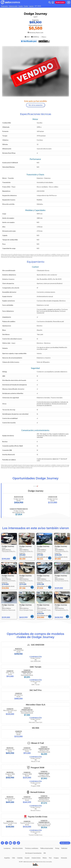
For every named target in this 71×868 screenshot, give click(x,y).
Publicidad (64, 848)
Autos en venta (13, 6)
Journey (31, 6)
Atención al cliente (18, 848)
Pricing (57, 848)
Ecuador (27, 858)
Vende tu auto (60, 2)
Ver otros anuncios (36, 105)
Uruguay (56, 858)
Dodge (26, 6)
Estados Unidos (36, 858)
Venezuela (64, 858)
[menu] (69, 2)
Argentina (7, 858)
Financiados (4, 6)
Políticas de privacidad (47, 848)
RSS (45, 853)
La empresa (7, 848)
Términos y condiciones (32, 848)
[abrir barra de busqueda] (50, 2)
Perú (50, 858)
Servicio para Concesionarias (33, 853)
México (45, 858)
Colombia (20, 858)
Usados (21, 6)
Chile (13, 858)
